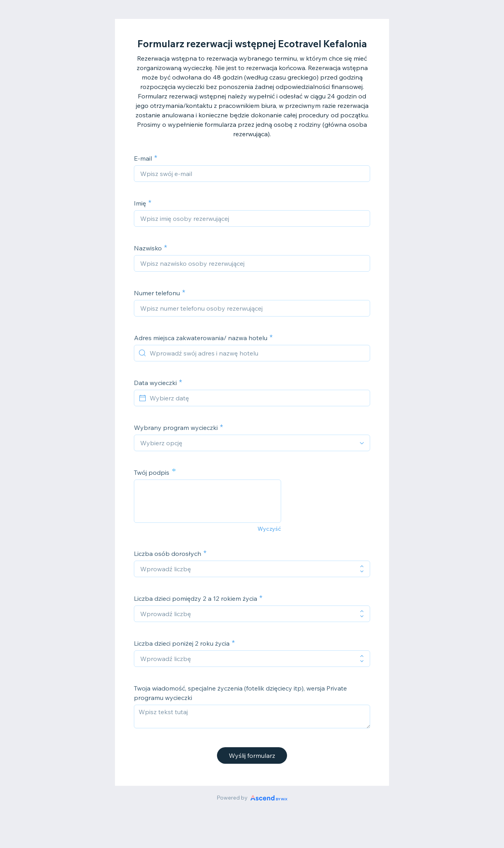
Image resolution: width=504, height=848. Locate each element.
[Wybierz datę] (257, 398)
